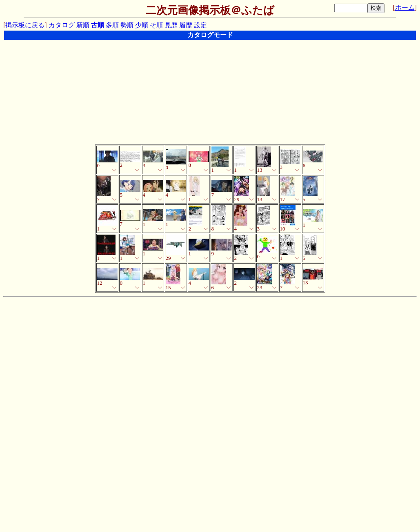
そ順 (156, 25)
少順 (142, 25)
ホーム (405, 8)
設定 (200, 25)
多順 (112, 25)
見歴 (171, 25)
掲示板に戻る (25, 25)
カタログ (62, 25)
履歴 (186, 25)
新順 (83, 25)
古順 (98, 25)
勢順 (127, 25)
